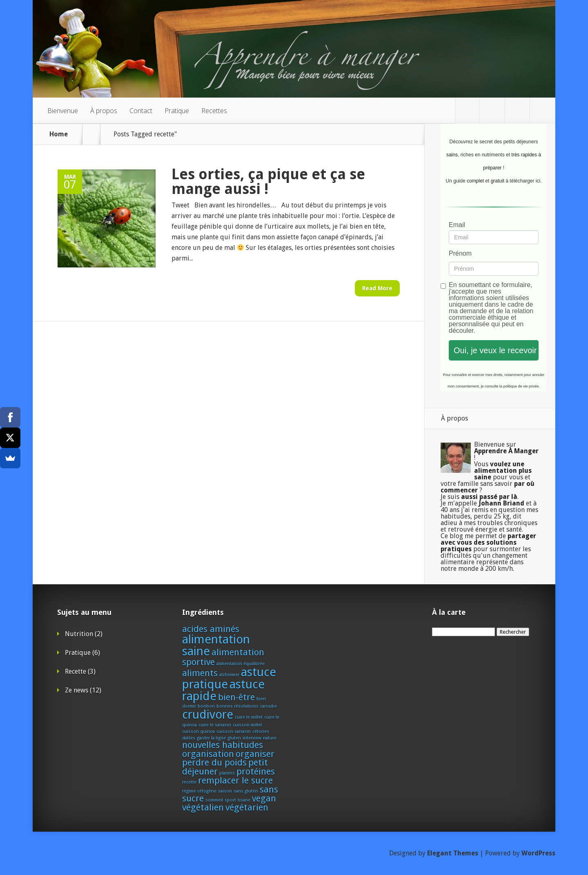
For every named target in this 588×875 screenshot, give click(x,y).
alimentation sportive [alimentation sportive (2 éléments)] (223, 657)
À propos (104, 111)
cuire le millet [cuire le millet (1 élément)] (249, 717)
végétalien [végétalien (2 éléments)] (203, 807)
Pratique (177, 111)
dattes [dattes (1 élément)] (189, 738)
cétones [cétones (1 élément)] (261, 731)
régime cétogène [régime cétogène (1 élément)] (199, 791)
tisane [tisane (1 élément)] (244, 800)
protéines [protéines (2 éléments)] (256, 771)
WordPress (538, 853)
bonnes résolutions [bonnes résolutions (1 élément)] (237, 706)
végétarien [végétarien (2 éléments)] (247, 807)
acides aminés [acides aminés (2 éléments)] (211, 629)
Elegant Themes (453, 853)
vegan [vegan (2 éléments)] (264, 798)
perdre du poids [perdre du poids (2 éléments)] (214, 763)
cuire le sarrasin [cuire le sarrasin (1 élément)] (215, 725)
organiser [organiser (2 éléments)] (255, 754)
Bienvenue (63, 111)
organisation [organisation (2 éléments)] (208, 754)
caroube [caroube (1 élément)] (268, 706)
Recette (76, 671)
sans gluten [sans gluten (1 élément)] (246, 791)
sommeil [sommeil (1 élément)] (214, 800)
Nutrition (79, 634)
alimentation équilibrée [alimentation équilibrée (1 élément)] (241, 664)
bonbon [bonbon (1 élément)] (206, 706)
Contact (141, 111)
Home (59, 134)
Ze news (77, 690)
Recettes (214, 111)
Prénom (460, 254)
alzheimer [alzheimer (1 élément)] (229, 675)
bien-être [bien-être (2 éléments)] (236, 697)
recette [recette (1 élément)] (189, 782)
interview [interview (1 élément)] (252, 738)
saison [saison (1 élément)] (225, 791)
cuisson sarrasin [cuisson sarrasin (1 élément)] (234, 731)
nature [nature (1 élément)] (270, 738)
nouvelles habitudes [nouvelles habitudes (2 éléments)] (223, 745)
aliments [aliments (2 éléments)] (200, 673)
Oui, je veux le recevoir (495, 350)
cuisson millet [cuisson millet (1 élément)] (247, 725)
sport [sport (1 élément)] (230, 800)
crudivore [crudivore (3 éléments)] (208, 715)
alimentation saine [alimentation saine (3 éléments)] (216, 645)
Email (457, 225)
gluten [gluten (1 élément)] (234, 738)
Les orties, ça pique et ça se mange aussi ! (268, 181)
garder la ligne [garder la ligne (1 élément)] (211, 738)
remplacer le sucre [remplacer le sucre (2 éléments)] (235, 780)
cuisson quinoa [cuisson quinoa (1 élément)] (198, 731)
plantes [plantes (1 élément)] (227, 773)
